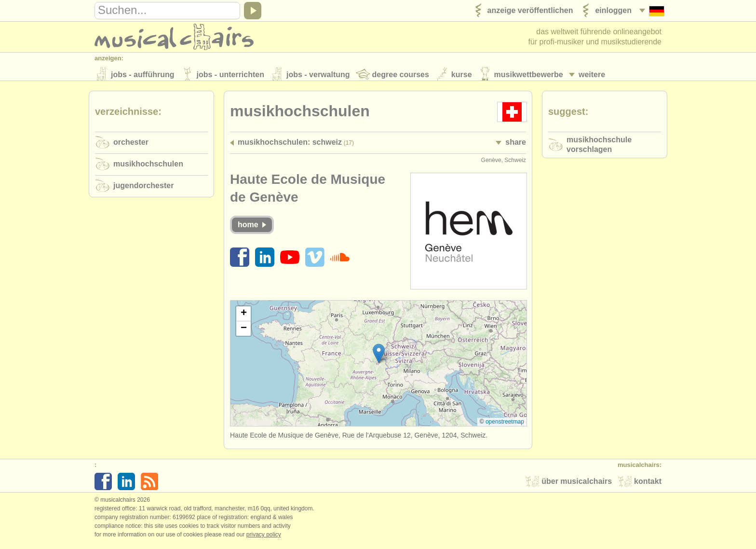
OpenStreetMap (505, 426)
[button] (379, 358)
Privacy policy (264, 539)
